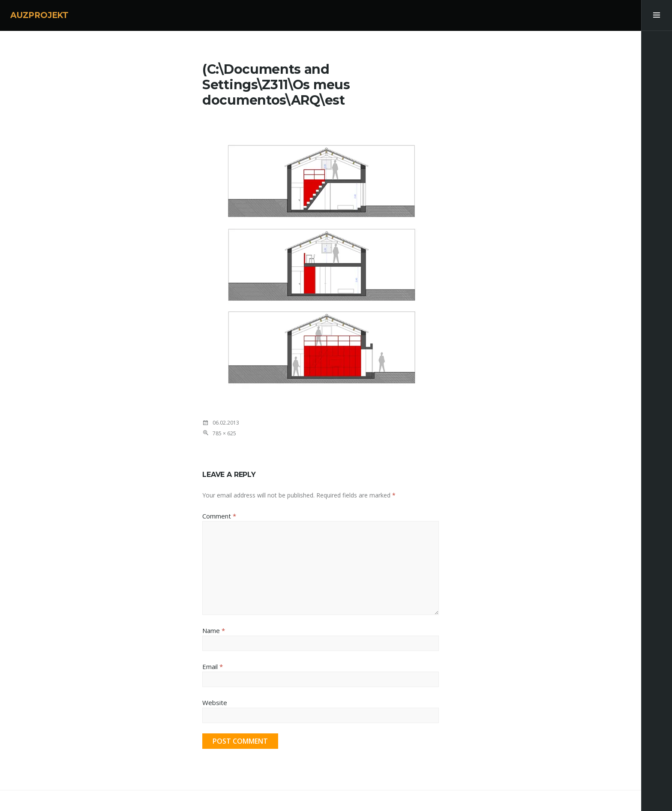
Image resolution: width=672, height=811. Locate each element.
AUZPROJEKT (39, 15)
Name (214, 630)
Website (215, 702)
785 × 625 (224, 433)
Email (213, 666)
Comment (219, 516)
